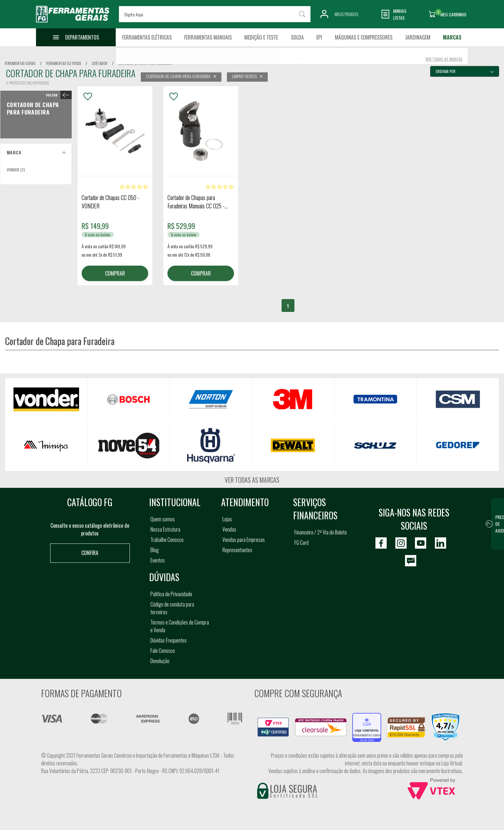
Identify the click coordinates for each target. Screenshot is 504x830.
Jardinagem (418, 37)
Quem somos (163, 519)
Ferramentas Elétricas (147, 37)
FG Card (301, 543)
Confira (90, 553)
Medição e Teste (261, 37)
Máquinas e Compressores (364, 37)
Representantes (237, 550)
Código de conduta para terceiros (172, 608)
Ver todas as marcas (252, 480)
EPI (319, 37)
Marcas (452, 37)
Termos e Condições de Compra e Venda (180, 626)
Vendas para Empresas (244, 540)
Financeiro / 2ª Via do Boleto (321, 532)
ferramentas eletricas (64, 63)
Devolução (160, 661)
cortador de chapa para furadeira (145, 63)
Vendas (229, 529)
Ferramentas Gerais (20, 63)
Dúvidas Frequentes (169, 640)
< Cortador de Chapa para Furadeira (57, 95)
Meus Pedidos (346, 14)
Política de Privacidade (171, 594)
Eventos (158, 560)
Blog (155, 550)
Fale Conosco (163, 651)
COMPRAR (115, 273)
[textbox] (215, 14)
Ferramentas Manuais (208, 37)
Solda (297, 37)
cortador (100, 63)
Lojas (227, 519)
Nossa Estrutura (165, 529)
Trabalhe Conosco (167, 540)
